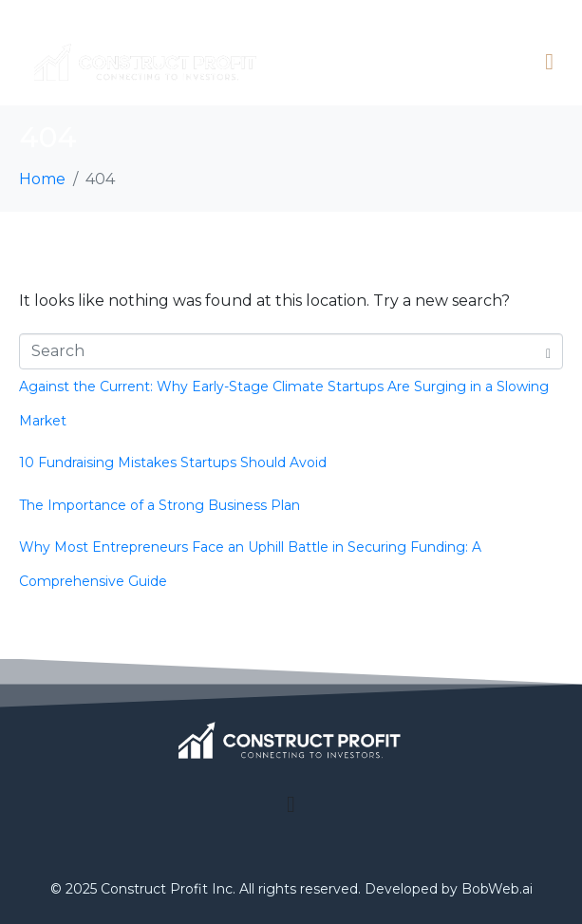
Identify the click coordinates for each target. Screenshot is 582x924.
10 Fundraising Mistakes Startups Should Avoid (173, 462)
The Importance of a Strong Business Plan (160, 505)
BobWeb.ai (497, 889)
